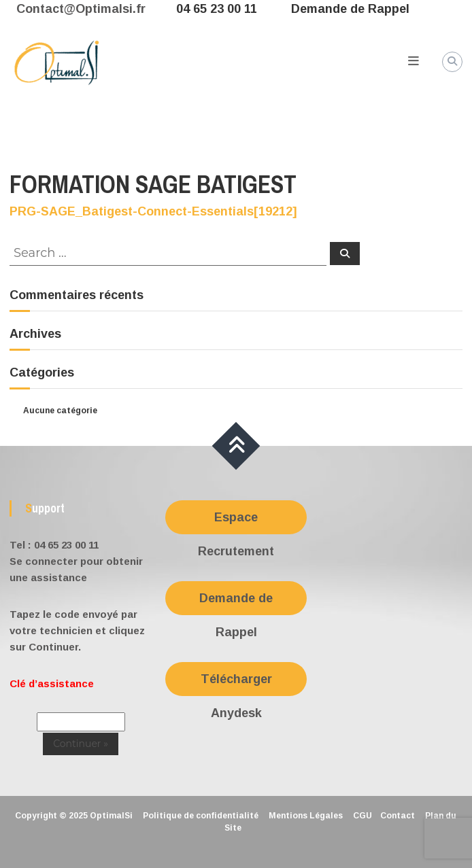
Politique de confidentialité (201, 816)
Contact (398, 816)
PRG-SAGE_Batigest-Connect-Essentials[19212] (153, 211)
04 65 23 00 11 (217, 9)
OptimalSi (111, 816)
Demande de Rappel (350, 9)
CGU (363, 816)
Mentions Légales (306, 816)
